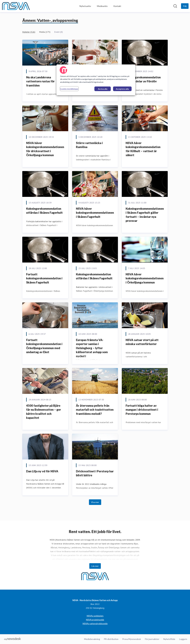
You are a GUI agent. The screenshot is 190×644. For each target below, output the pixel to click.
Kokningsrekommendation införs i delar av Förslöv (143, 79)
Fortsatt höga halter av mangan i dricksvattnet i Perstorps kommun (142, 410)
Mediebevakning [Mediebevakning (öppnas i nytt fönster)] (92, 639)
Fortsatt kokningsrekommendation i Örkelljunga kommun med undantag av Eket (44, 346)
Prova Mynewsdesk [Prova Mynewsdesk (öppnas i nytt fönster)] (132, 639)
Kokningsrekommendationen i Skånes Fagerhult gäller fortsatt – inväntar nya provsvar (145, 215)
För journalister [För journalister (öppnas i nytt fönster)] (152, 639)
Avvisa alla (103, 89)
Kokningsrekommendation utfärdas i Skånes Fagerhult (44, 211)
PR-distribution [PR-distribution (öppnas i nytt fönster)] (111, 639)
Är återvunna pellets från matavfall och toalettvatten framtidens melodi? (95, 410)
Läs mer (95, 566)
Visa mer (95, 502)
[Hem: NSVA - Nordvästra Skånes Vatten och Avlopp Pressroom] (16, 6)
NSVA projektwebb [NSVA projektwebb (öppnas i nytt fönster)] (95, 620)
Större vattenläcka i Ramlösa (89, 145)
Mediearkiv (102, 6)
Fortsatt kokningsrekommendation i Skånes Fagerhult (44, 278)
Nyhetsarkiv (85, 6)
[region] (96, 80)
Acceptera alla (122, 89)
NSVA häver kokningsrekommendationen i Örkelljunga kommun (145, 278)
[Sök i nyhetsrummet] (175, 6)
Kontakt (117, 6)
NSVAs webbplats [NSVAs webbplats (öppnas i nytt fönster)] (95, 616)
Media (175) (45, 32)
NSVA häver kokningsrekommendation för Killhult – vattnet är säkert (143, 149)
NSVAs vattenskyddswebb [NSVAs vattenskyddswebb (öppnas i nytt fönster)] (95, 624)
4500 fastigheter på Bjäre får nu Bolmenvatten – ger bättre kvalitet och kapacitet (44, 412)
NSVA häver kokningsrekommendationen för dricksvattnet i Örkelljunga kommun (45, 149)
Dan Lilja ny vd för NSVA (42, 471)
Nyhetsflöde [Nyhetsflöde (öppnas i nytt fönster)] (169, 639)
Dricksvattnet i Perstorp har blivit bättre (95, 473)
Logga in (183, 639)
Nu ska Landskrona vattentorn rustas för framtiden (40, 81)
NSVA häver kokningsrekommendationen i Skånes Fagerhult (95, 213)
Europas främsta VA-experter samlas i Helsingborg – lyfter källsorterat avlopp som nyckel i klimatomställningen (92, 350)
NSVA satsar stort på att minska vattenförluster (142, 342)
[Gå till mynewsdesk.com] (13, 639)
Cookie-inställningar (69, 89)
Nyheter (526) (29, 32)
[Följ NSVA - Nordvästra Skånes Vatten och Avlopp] (185, 6)
